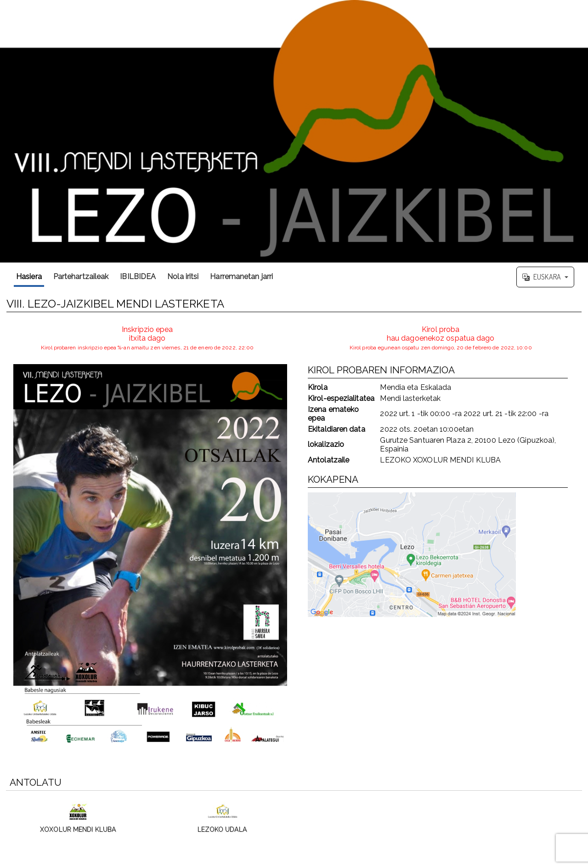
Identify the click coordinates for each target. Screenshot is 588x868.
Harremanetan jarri (241, 277)
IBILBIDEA (138, 277)
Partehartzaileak (81, 277)
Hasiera (29, 277)
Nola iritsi (183, 277)
